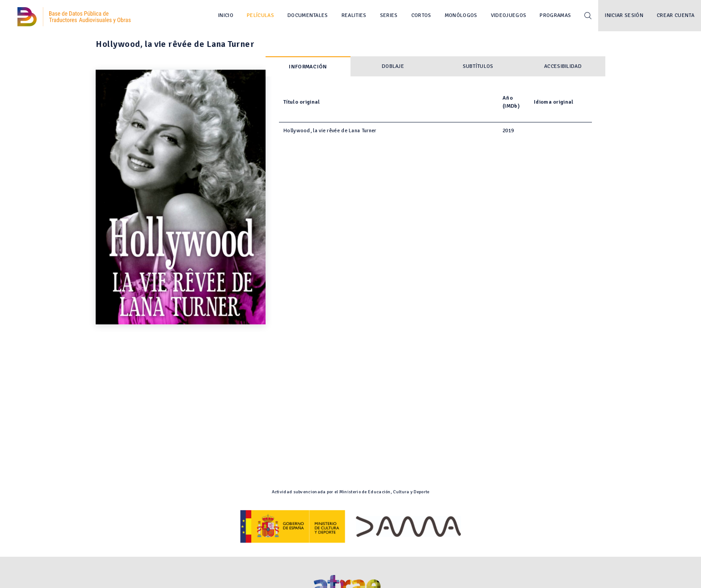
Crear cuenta (676, 15)
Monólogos (461, 15)
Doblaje (393, 66)
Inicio (226, 15)
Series (389, 15)
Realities (354, 15)
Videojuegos (509, 15)
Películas (260, 15)
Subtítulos (478, 66)
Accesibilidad (563, 66)
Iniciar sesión (624, 15)
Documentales (308, 15)
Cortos (421, 15)
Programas (555, 15)
